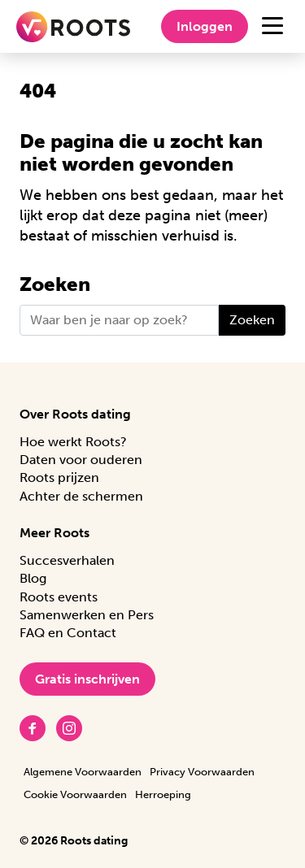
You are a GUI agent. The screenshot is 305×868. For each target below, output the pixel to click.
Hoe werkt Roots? (73, 442)
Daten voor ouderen (81, 460)
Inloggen (205, 26)
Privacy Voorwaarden (202, 772)
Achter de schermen (81, 496)
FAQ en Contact (68, 633)
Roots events (59, 597)
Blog (33, 578)
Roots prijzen (59, 477)
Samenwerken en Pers (87, 615)
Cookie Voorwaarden (75, 794)
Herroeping (163, 794)
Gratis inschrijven (87, 679)
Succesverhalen (67, 560)
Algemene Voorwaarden (83, 772)
